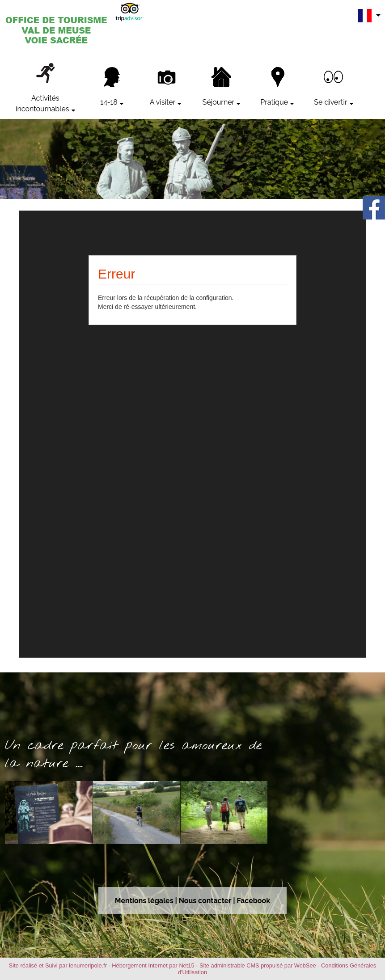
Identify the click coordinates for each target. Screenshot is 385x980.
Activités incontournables (42, 103)
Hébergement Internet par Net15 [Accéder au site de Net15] (153, 965)
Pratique (274, 102)
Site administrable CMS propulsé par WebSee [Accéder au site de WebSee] (258, 965)
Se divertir (330, 102)
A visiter (163, 102)
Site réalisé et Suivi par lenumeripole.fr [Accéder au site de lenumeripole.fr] (58, 965)
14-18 (109, 102)
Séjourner (219, 102)
